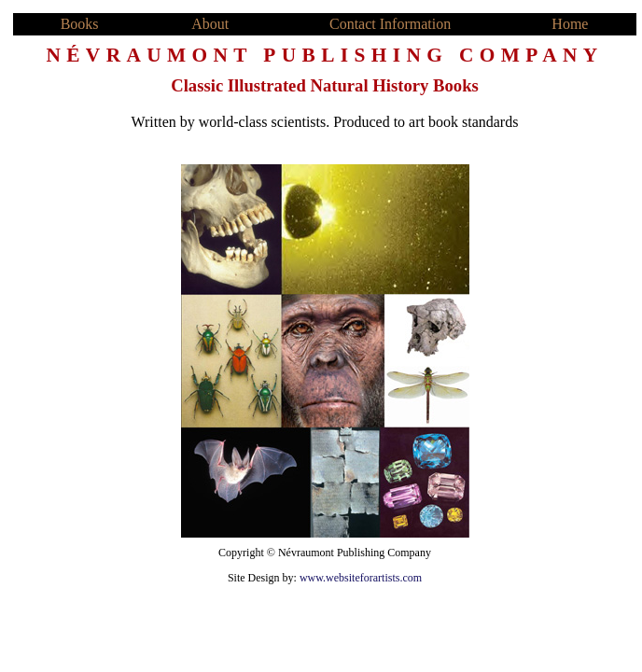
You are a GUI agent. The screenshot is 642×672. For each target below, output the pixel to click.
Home (570, 24)
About (210, 24)
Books (80, 24)
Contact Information (390, 24)
